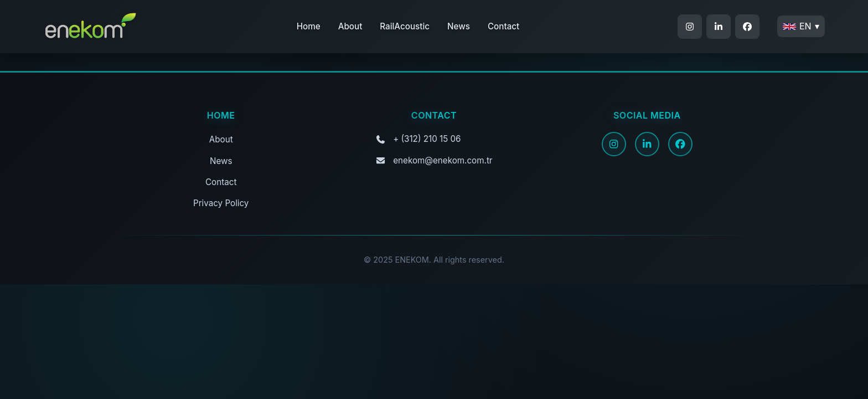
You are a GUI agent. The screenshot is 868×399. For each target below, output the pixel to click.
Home (309, 26)
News (459, 26)
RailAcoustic (405, 26)
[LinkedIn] (647, 144)
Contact (503, 26)
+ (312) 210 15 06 (427, 139)
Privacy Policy (221, 203)
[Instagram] (614, 144)
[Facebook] (680, 144)
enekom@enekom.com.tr (443, 160)
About (350, 26)
